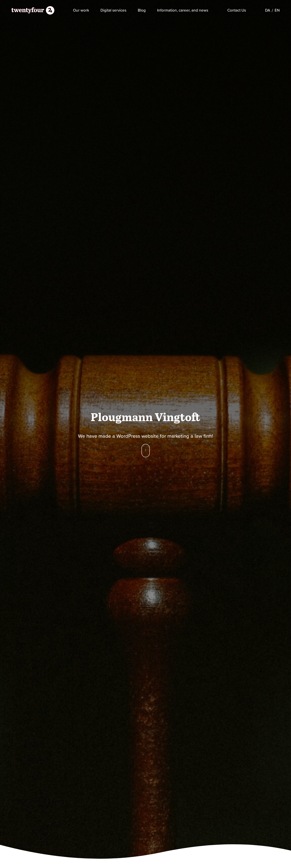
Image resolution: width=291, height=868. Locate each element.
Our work (81, 10)
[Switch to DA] (268, 10)
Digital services (113, 10)
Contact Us (237, 10)
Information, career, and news (183, 10)
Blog (142, 10)
